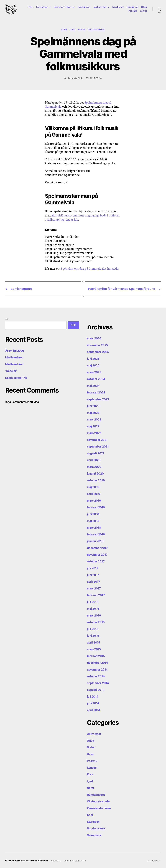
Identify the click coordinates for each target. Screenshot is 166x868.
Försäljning (132, 7)
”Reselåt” (11, 371)
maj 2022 (93, 426)
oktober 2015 (96, 622)
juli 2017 (93, 568)
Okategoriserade (98, 801)
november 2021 (97, 440)
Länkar (144, 11)
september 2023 (98, 399)
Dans (90, 754)
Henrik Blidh (77, 78)
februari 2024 (96, 392)
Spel (90, 815)
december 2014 (98, 663)
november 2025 (97, 345)
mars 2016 (94, 616)
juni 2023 (93, 406)
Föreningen (42, 7)
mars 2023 (94, 420)
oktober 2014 (96, 676)
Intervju (92, 761)
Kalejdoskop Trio (16, 378)
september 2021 (98, 447)
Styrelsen (93, 822)
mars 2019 (94, 501)
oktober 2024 (96, 379)
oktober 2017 (96, 561)
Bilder (144, 7)
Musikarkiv (118, 7)
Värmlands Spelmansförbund (31, 861)
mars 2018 (94, 528)
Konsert (92, 768)
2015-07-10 (96, 78)
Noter (81, 30)
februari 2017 (96, 595)
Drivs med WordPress (75, 861)
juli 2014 (93, 697)
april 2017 (94, 582)
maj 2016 (93, 609)
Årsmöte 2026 (15, 351)
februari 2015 (96, 656)
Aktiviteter (94, 734)
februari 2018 (96, 534)
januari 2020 (95, 474)
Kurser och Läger (63, 7)
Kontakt (133, 11)
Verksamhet (100, 7)
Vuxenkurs (94, 835)
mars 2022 (94, 433)
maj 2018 (93, 521)
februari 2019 (96, 507)
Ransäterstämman (99, 808)
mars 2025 (94, 372)
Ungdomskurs (96, 30)
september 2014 (98, 683)
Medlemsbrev (14, 357)
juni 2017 (93, 575)
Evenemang (84, 7)
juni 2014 (93, 703)
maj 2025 (93, 365)
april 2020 (94, 460)
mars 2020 (94, 467)
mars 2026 (94, 338)
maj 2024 (93, 386)
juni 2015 (93, 636)
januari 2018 (95, 541)
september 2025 (98, 352)
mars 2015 (94, 649)
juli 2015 (93, 629)
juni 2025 (93, 359)
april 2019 (94, 494)
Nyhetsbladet (96, 795)
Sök (7, 319)
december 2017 (97, 548)
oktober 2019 (96, 480)
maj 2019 (93, 487)
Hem (30, 7)
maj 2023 (93, 413)
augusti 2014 (96, 690)
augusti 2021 (96, 453)
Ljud (72, 30)
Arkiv (91, 741)
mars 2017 (94, 588)
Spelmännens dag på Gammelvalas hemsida (90, 269)
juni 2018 (93, 514)
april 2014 (94, 710)
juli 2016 (93, 602)
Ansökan (56, 861)
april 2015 (94, 643)
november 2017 (97, 555)
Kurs (64, 30)
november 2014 (97, 670)
